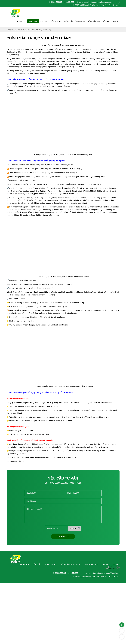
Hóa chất (48, 21)
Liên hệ (115, 21)
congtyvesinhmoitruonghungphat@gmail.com (94, 2)
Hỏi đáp (107, 21)
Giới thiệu (37, 21)
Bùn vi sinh (59, 21)
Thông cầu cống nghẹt (76, 21)
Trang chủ (26, 21)
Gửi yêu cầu (63, 600)
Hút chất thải (95, 21)
